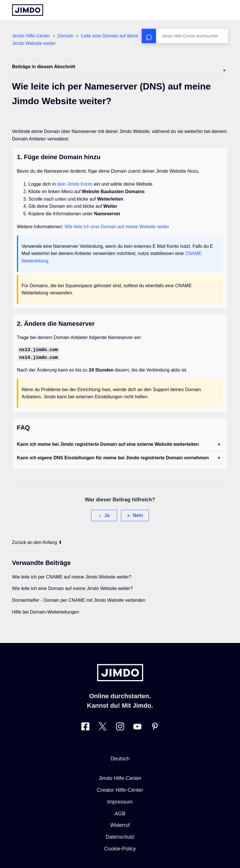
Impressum (120, 801)
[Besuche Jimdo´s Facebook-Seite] (85, 727)
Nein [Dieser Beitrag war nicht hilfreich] (138, 514)
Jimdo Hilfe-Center (31, 36)
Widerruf (120, 824)
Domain (65, 36)
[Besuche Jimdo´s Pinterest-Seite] (155, 727)
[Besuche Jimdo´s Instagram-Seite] (120, 727)
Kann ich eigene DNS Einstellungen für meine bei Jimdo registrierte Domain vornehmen (113, 457)
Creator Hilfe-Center (120, 789)
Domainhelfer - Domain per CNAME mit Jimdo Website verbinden (79, 599)
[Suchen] (185, 36)
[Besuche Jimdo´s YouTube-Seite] (137, 727)
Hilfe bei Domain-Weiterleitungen (46, 611)
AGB (120, 812)
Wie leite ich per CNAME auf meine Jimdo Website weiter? (72, 576)
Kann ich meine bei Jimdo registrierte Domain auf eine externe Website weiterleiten (108, 443)
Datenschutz (120, 836)
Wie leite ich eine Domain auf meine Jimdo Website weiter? (72, 587)
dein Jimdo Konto (75, 184)
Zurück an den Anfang (37, 541)
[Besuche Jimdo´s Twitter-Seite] (103, 727)
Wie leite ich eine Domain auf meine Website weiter (117, 227)
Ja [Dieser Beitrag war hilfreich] (107, 514)
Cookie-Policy (120, 848)
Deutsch (120, 757)
